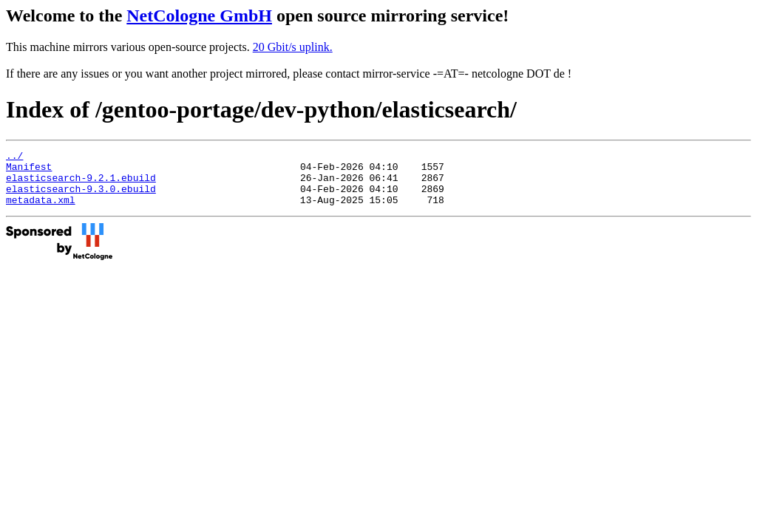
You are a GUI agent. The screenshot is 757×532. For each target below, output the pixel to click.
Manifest (29, 171)
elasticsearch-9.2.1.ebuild (81, 184)
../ (14, 157)
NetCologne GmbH (199, 16)
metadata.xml (41, 211)
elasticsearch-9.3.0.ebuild (81, 197)
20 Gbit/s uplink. (293, 47)
